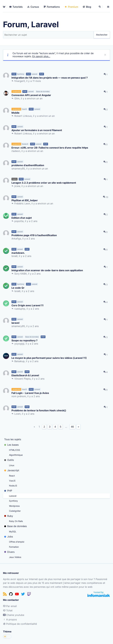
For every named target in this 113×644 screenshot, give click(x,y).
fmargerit (20, 81)
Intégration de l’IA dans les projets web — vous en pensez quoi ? (50, 78)
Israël (15, 256)
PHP (8, 491)
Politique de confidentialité (20, 624)
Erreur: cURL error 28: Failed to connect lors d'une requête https (50, 148)
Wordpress (14, 506)
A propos (10, 619)
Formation (14, 547)
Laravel (13, 496)
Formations (52, 7)
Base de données (15, 526)
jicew (17, 186)
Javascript (12, 470)
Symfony (13, 501)
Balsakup (19, 361)
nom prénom (19, 396)
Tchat (8, 610)
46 (72, 427)
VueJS (12, 481)
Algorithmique (16, 455)
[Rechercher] (100, 7)
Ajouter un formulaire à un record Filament (37, 130)
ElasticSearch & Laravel (25, 375)
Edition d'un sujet (22, 218)
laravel (15, 323)
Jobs (9, 537)
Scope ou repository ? (24, 340)
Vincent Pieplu (23, 379)
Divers (9, 552)
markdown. (18, 253)
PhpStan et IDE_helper (25, 200)
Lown (17, 414)
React (12, 476)
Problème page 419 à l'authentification (34, 235)
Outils (9, 460)
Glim (17, 98)
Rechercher (102, 35)
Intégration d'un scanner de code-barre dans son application (47, 270)
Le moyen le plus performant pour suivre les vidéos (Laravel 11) (49, 358)
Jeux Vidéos (15, 557)
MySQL (13, 531)
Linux (12, 465)
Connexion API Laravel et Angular (31, 95)
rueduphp (20, 309)
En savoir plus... (41, 56)
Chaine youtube (14, 615)
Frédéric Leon (22, 203)
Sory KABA (21, 274)
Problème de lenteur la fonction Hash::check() (39, 410)
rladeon (16, 151)
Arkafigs (16, 239)
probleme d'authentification (28, 165)
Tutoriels (16, 7)
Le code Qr (18, 288)
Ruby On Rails (16, 521)
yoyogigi (19, 344)
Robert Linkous (23, 116)
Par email (10, 606)
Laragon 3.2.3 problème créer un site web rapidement (44, 183)
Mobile (15, 113)
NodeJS (13, 486)
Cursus (33, 7)
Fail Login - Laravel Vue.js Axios (30, 393)
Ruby (9, 516)
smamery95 (18, 169)
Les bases (11, 445)
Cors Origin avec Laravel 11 (27, 305)
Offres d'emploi (17, 542)
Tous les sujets (13, 439)
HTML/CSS (15, 450)
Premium (71, 7)
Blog (87, 7)
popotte (19, 221)
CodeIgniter (15, 511)
